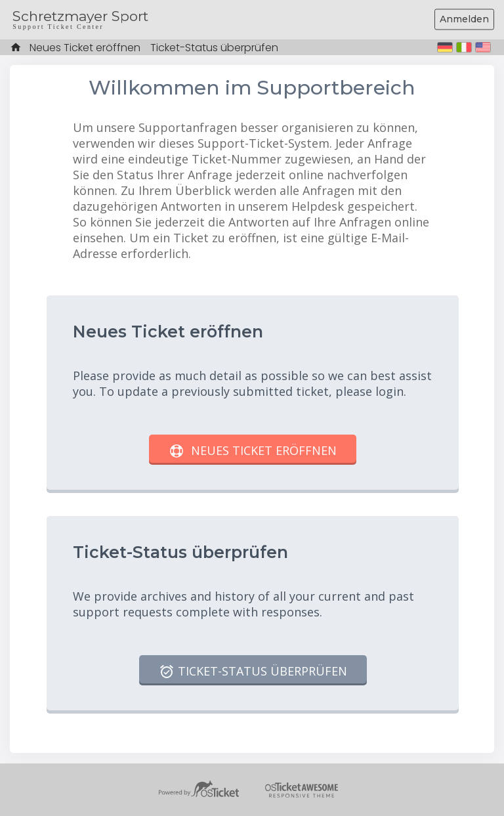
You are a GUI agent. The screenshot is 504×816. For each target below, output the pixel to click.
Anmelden (464, 19)
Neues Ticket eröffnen (85, 48)
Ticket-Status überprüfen (214, 48)
